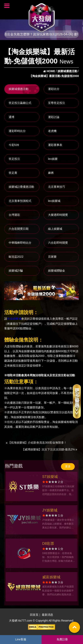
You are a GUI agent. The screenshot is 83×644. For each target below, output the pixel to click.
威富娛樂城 (51, 577)
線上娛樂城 (55, 229)
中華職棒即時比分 (20, 243)
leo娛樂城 (54, 201)
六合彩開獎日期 (19, 229)
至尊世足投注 (57, 103)
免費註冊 (62, 639)
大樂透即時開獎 (58, 215)
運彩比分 (54, 89)
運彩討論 (54, 117)
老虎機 (52, 131)
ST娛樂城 (50, 477)
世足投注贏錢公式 (20, 103)
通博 (12, 117)
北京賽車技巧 (57, 187)
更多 (68, 466)
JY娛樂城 (50, 510)
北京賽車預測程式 (20, 201)
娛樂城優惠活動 (19, 89)
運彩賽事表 (55, 145)
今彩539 (14, 145)
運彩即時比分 (17, 131)
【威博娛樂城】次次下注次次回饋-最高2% (50, 449)
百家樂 (52, 257)
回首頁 (34, 615)
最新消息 (47, 615)
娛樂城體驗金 (57, 271)
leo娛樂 (53, 159)
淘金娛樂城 (14, 319)
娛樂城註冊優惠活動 (21, 187)
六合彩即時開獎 (58, 243)
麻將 (51, 173)
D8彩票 (48, 544)
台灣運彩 (14, 215)
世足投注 (14, 159)
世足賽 (13, 173)
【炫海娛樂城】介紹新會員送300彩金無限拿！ (36, 443)
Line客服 (21, 639)
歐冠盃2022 (16, 257)
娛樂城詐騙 (16, 271)
